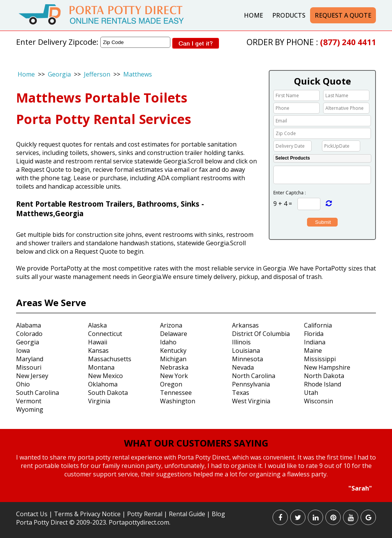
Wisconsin (318, 401)
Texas (241, 393)
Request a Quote (343, 15)
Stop (199, 500)
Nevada (243, 367)
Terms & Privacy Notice (87, 514)
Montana (101, 367)
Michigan (173, 359)
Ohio (23, 384)
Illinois (241, 342)
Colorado (29, 334)
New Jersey (32, 376)
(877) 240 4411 (348, 42)
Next (381, 474)
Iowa (23, 351)
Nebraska (174, 367)
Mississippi (320, 359)
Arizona (171, 325)
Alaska (97, 325)
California (318, 325)
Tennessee (176, 393)
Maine (313, 351)
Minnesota (247, 359)
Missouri (29, 367)
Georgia (59, 74)
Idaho (168, 342)
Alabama (29, 325)
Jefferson (97, 74)
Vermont (29, 401)
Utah (311, 393)
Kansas (98, 351)
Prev (10, 474)
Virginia (99, 401)
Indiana (315, 342)
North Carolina (254, 376)
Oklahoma (103, 384)
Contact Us (32, 514)
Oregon (171, 384)
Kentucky (173, 351)
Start (193, 500)
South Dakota (108, 393)
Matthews (138, 74)
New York (174, 376)
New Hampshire (327, 367)
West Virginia (251, 401)
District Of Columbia (261, 334)
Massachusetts (110, 359)
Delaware (174, 334)
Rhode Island (323, 384)
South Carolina (38, 393)
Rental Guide (188, 514)
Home (253, 15)
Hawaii (98, 342)
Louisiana (246, 351)
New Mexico (105, 376)
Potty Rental (145, 514)
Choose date (316, 145)
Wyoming (30, 409)
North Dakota (324, 376)
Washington (178, 401)
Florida (314, 334)
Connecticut (105, 334)
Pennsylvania (251, 384)
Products (289, 15)
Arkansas (245, 325)
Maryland (30, 359)
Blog (218, 514)
